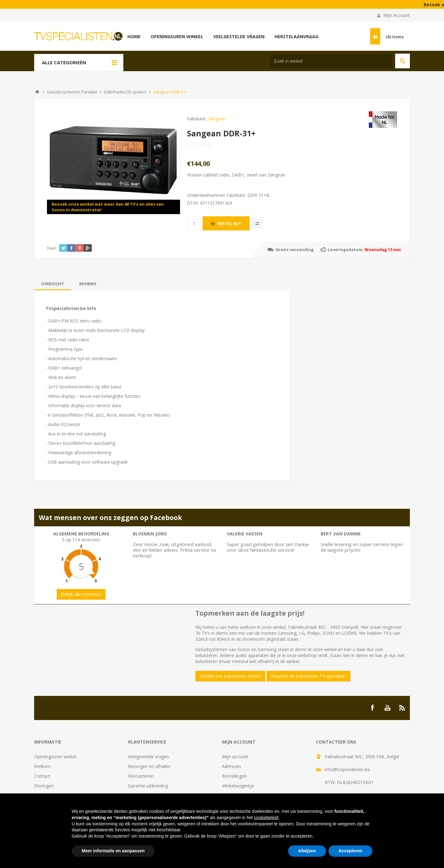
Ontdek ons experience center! (230, 676)
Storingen (44, 786)
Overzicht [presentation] (53, 284)
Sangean (217, 119)
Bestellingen (234, 776)
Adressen (231, 766)
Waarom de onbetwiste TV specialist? (308, 676)
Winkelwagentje (238, 786)
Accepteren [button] (350, 851)
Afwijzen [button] (307, 851)
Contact (42, 776)
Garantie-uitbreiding (148, 786)
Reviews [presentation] (88, 284)
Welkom (42, 766)
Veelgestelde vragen (148, 757)
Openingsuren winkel (55, 757)
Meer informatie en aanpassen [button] (113, 851)
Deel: (52, 248)
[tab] (53, 284)
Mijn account (235, 757)
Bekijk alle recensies (81, 594)
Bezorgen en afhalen (149, 766)
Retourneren (141, 776)
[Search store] (331, 61)
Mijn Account (397, 15)
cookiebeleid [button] (266, 818)
